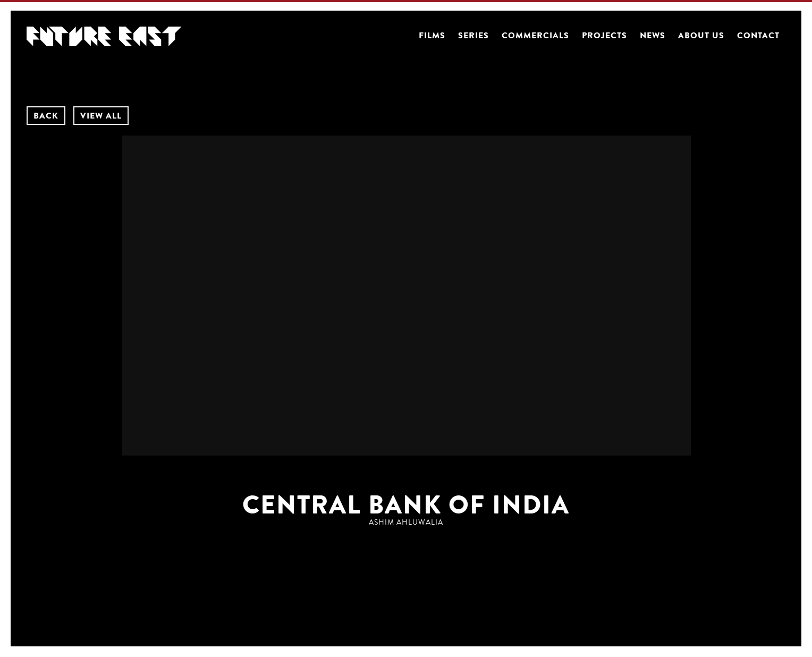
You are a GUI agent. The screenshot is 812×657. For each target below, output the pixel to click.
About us (701, 36)
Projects (604, 36)
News (653, 36)
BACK (46, 116)
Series (473, 36)
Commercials (535, 36)
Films (432, 36)
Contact (758, 36)
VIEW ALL (101, 116)
